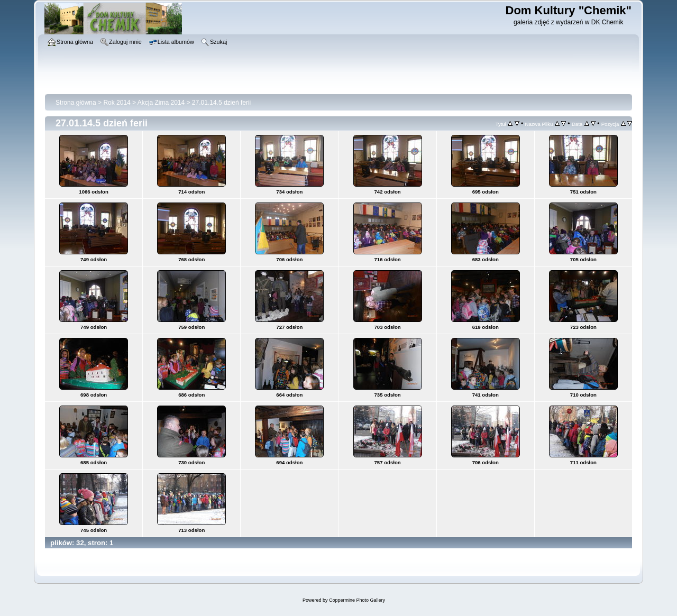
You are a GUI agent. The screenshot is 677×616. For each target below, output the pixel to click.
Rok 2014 (117, 103)
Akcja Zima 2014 (161, 103)
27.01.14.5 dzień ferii (221, 103)
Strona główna (76, 103)
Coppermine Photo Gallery (357, 600)
